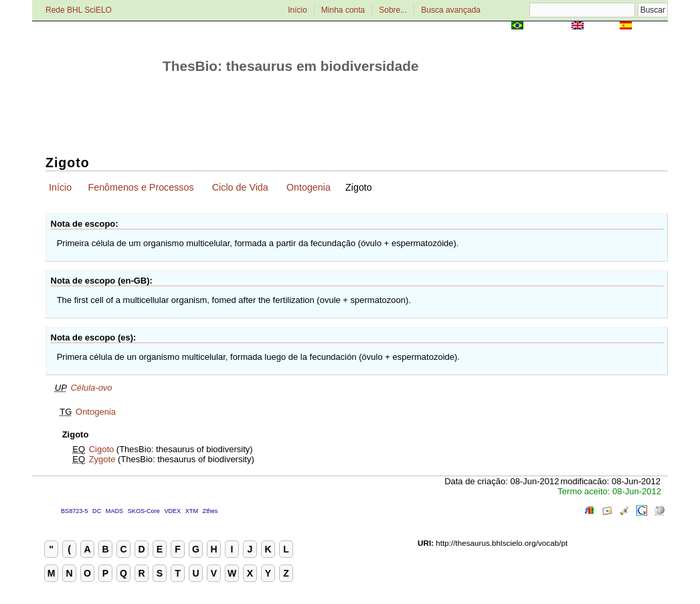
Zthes (210, 511)
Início (297, 10)
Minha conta (343, 10)
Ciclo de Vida (240, 187)
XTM (192, 511)
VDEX (172, 511)
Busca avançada (451, 10)
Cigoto (102, 449)
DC (97, 511)
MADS (114, 511)
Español (651, 26)
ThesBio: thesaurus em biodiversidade (291, 66)
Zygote (102, 459)
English (601, 26)
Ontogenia (309, 187)
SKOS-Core (144, 511)
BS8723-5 (74, 511)
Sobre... (393, 10)
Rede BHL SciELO (79, 10)
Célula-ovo (91, 388)
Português (547, 26)
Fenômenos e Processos (141, 187)
